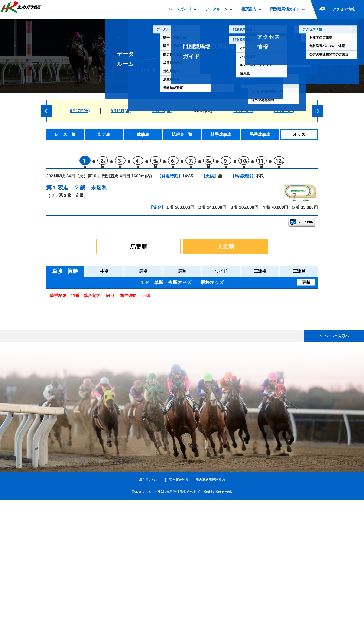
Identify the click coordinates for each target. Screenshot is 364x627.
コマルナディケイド (95, 359)
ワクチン (85, 398)
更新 (306, 284)
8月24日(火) (202, 111)
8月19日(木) (161, 111)
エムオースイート (93, 319)
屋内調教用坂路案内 (210, 607)
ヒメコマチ (87, 309)
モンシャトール (91, 388)
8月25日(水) (243, 111)
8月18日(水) (121, 111)
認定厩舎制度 (179, 607)
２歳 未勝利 (91, 189)
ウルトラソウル (91, 378)
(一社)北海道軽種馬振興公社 (175, 619)
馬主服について (150, 607)
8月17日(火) (80, 111)
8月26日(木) (284, 111)
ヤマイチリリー (91, 339)
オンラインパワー (93, 408)
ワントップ (87, 349)
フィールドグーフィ (95, 329)
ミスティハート (91, 368)
